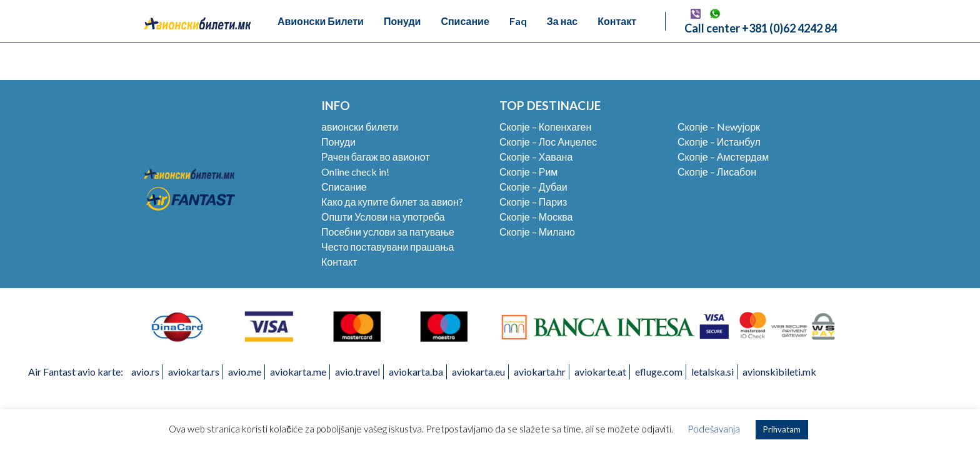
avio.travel (357, 372)
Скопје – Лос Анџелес (548, 142)
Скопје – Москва (536, 217)
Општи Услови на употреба (383, 217)
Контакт (617, 21)
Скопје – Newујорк (719, 127)
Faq (518, 21)
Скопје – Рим (528, 172)
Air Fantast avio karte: (76, 372)
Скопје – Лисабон (717, 172)
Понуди (402, 21)
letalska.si (712, 372)
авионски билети (360, 127)
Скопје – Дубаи (533, 187)
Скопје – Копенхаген (545, 127)
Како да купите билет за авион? (392, 202)
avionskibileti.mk (779, 372)
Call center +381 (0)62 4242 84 (761, 28)
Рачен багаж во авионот (376, 157)
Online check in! (355, 172)
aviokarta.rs (194, 372)
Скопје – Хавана (536, 157)
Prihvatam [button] (782, 429)
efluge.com (659, 372)
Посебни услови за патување (388, 232)
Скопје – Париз (533, 202)
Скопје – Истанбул (719, 142)
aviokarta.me (298, 372)
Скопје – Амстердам (723, 157)
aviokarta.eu (478, 372)
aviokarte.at (600, 372)
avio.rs (145, 372)
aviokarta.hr (540, 372)
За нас (562, 21)
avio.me (245, 372)
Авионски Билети (321, 21)
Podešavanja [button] (714, 429)
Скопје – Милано (537, 232)
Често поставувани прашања (387, 247)
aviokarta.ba (416, 372)
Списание (465, 21)
